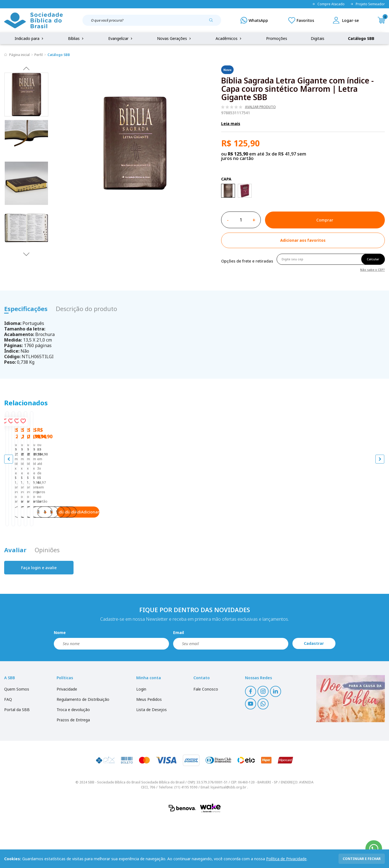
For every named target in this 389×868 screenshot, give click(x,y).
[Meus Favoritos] (301, 20)
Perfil (39, 55)
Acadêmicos (229, 38)
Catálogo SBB (361, 38)
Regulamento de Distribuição (83, 748)
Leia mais (231, 124)
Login (141, 738)
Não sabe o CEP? (372, 269)
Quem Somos (17, 738)
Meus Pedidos (149, 748)
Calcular (373, 259)
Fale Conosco (206, 738)
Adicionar (74, 555)
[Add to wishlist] (303, 240)
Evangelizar (121, 38)
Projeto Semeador (367, 4)
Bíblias (76, 38)
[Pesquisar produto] (213, 22)
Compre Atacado (328, 4)
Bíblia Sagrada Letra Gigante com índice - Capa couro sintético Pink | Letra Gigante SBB (52, 518)
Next (26, 254)
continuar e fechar (362, 859)
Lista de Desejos (151, 758)
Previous (26, 68)
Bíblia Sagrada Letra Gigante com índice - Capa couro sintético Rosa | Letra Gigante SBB (147, 518)
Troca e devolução (73, 758)
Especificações (26, 309)
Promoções (277, 38)
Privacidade (67, 738)
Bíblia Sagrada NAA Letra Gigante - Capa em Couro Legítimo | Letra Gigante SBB (336, 517)
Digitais (318, 38)
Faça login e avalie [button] (39, 616)
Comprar (325, 220)
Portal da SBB (17, 758)
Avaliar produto (260, 107)
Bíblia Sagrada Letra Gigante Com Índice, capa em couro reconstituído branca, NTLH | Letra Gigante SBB (242, 518)
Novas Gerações (175, 38)
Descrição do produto (86, 309)
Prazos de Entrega (73, 768)
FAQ (8, 748)
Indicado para (30, 38)
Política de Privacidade (286, 859)
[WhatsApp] (254, 20)
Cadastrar (314, 692)
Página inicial (19, 55)
